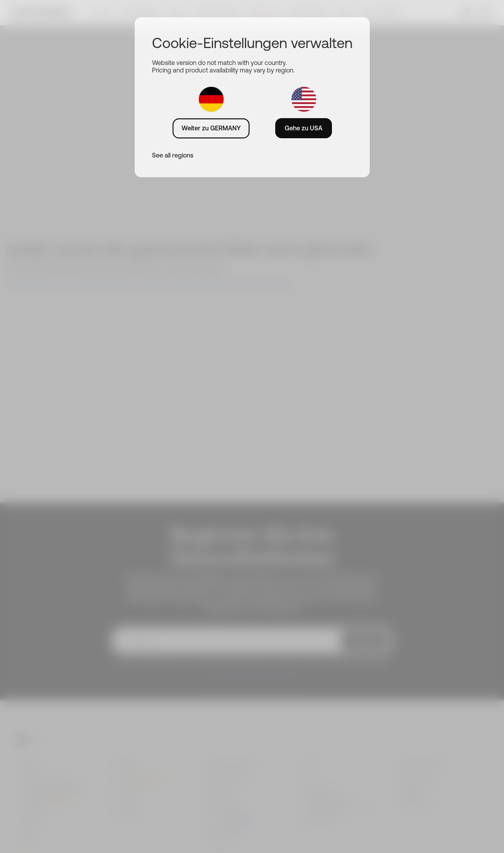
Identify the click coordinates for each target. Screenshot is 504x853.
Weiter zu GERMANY (211, 128)
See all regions (173, 155)
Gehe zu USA (304, 128)
